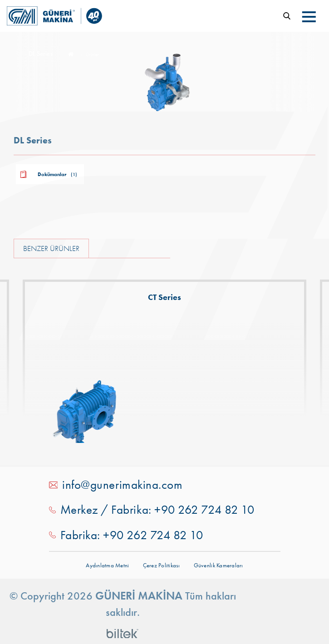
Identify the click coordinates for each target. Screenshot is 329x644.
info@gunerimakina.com (122, 485)
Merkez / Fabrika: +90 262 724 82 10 (157, 510)
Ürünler (92, 55)
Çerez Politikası (162, 565)
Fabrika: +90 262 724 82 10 (132, 535)
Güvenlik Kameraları (219, 565)
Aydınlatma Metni (107, 565)
